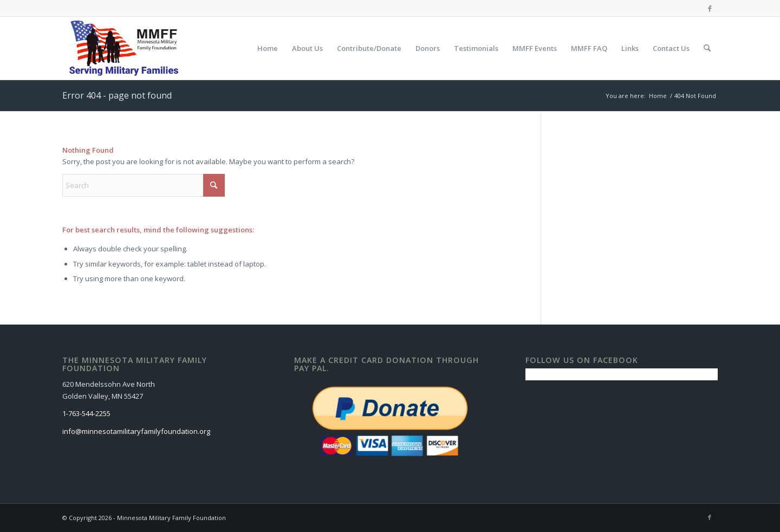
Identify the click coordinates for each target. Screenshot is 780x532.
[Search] (707, 48)
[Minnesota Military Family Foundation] (126, 48)
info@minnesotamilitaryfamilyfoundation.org (136, 431)
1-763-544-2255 (86, 413)
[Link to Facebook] (710, 8)
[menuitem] (268, 48)
